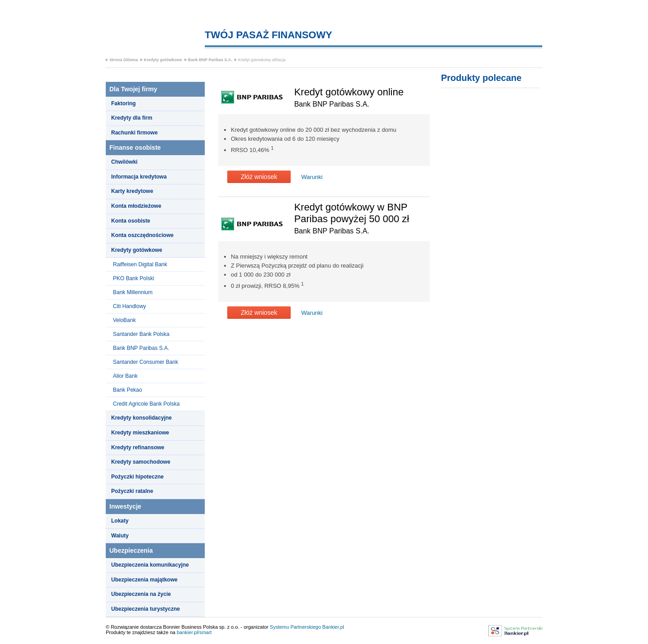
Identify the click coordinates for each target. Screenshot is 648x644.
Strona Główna (124, 60)
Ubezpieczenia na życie (141, 594)
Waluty (120, 536)
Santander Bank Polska (141, 334)
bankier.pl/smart (194, 632)
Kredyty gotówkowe (163, 60)
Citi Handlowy (129, 306)
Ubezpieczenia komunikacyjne (150, 565)
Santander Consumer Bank (146, 362)
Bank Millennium (133, 292)
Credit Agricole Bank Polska (146, 404)
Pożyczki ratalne (132, 491)
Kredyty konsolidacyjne (142, 418)
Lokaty (120, 521)
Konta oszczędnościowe (142, 235)
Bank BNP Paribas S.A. (210, 60)
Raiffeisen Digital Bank (140, 264)
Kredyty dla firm (132, 118)
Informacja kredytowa (139, 177)
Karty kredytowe (132, 191)
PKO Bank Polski (133, 278)
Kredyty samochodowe (141, 462)
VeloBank (124, 320)
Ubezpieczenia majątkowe (144, 580)
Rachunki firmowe (134, 133)
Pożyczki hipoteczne (137, 477)
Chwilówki (124, 162)
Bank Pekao (128, 390)
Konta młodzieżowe (136, 206)
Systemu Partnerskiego (296, 627)
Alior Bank (125, 376)
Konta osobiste (131, 221)
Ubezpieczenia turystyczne (146, 609)
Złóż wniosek (259, 177)
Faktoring (124, 103)
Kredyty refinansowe (138, 447)
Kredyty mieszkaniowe (140, 433)
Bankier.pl (333, 627)
